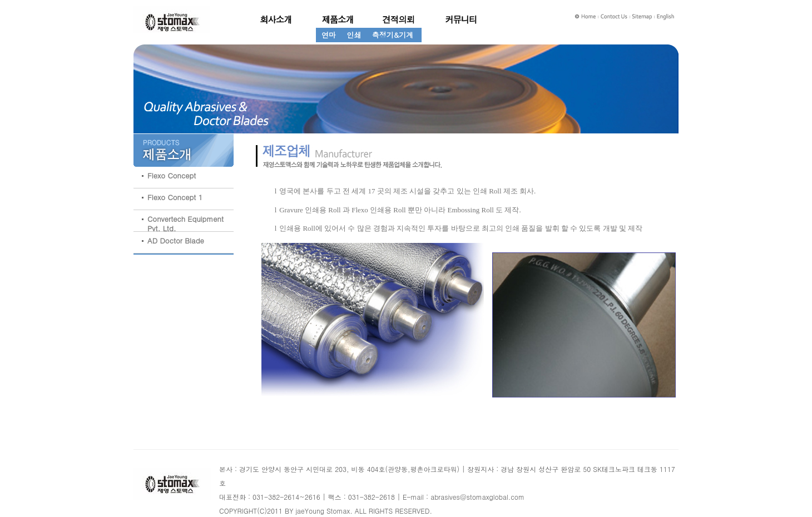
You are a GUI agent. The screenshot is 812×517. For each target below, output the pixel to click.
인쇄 (354, 35)
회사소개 (277, 19)
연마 (329, 35)
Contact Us (615, 17)
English (667, 17)
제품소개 (338, 19)
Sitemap (643, 17)
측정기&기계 (393, 35)
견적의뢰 (399, 19)
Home (585, 17)
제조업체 (461, 19)
